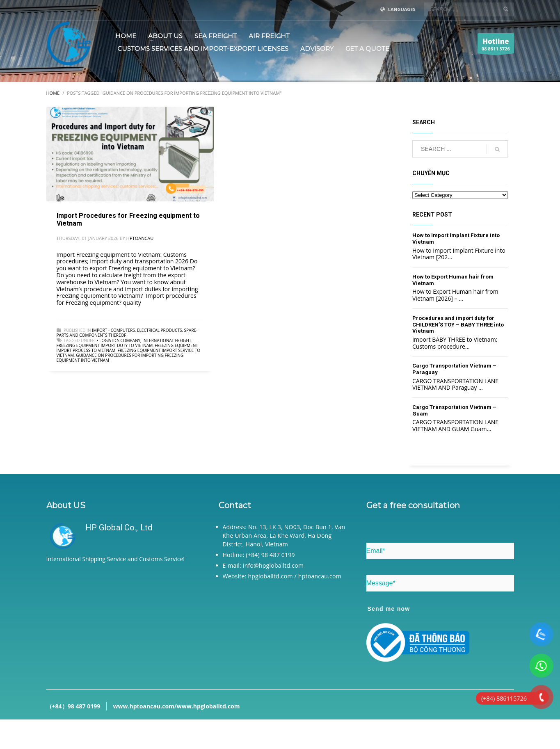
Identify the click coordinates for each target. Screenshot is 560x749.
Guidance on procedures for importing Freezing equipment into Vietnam (120, 358)
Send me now (389, 609)
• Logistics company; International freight (144, 340)
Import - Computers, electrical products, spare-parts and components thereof (127, 333)
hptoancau (140, 238)
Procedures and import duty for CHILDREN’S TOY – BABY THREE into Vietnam (458, 324)
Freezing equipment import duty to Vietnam (105, 345)
